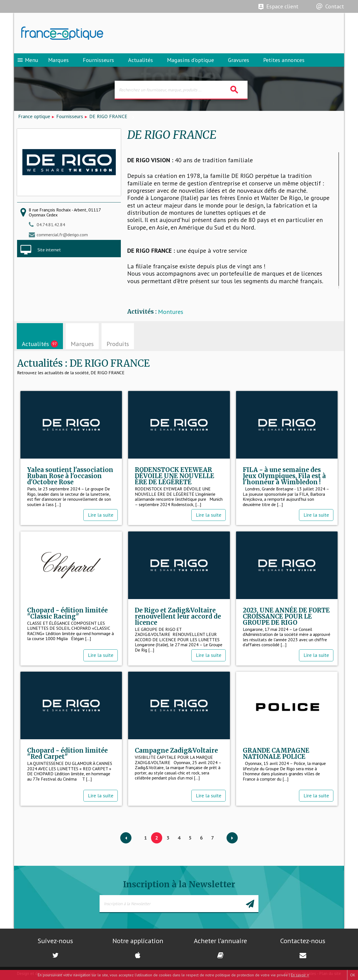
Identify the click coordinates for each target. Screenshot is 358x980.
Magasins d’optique (190, 60)
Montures (171, 312)
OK (353, 975)
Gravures (239, 60)
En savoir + (300, 975)
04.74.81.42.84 (51, 225)
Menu (28, 60)
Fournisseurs (98, 60)
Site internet (49, 250)
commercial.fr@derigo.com (62, 235)
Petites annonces (284, 60)
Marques (58, 60)
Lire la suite (101, 515)
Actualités (141, 60)
